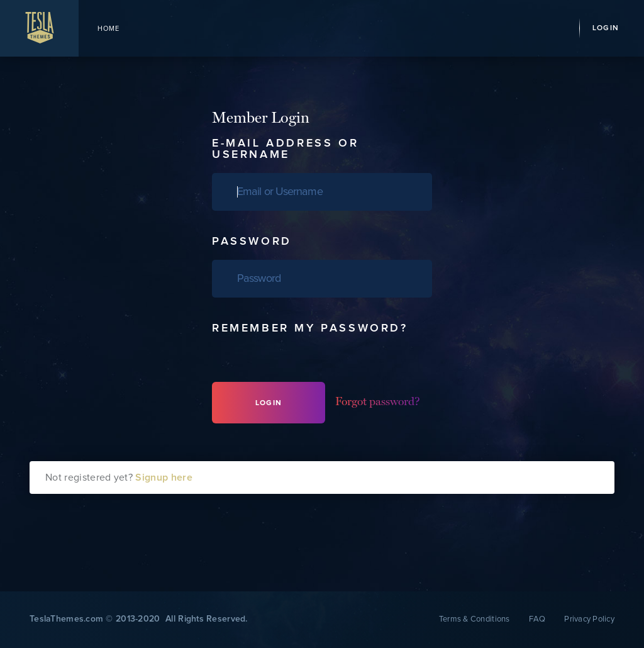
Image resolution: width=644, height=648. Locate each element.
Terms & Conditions (475, 619)
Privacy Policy (589, 619)
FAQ (537, 619)
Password (252, 242)
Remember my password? (310, 328)
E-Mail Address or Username (285, 149)
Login (606, 28)
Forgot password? (378, 401)
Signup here (164, 478)
